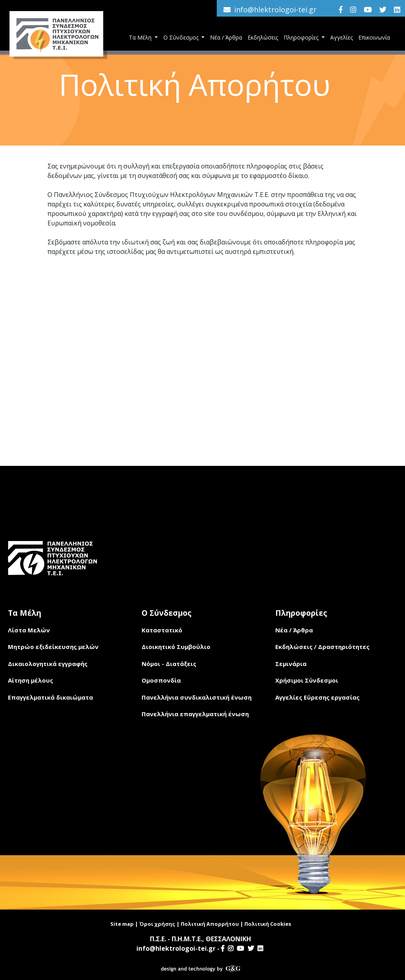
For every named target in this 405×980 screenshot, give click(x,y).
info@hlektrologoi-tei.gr (275, 9)
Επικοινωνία (374, 37)
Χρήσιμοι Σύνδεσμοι (307, 680)
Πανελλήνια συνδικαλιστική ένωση (197, 697)
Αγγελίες (342, 37)
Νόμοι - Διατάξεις (169, 664)
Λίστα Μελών (29, 630)
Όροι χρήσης (157, 924)
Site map (122, 924)
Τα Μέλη (141, 37)
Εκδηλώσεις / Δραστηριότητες (322, 647)
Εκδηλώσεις (263, 37)
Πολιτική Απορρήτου (210, 924)
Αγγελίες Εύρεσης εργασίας (317, 697)
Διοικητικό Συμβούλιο (176, 647)
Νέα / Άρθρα (226, 37)
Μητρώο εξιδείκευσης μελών (53, 647)
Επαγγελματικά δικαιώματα (50, 697)
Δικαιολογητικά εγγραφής (48, 664)
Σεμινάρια (291, 664)
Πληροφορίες (302, 37)
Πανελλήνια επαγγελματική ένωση (195, 714)
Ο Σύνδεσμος (182, 37)
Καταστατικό (162, 630)
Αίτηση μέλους (30, 680)
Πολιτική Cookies (268, 924)
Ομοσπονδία (161, 680)
